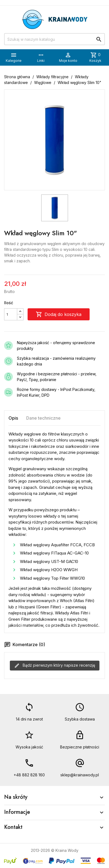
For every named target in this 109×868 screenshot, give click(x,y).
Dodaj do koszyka (59, 314)
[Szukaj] (54, 39)
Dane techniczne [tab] (43, 418)
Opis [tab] (13, 418)
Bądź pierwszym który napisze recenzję (55, 666)
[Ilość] (11, 314)
